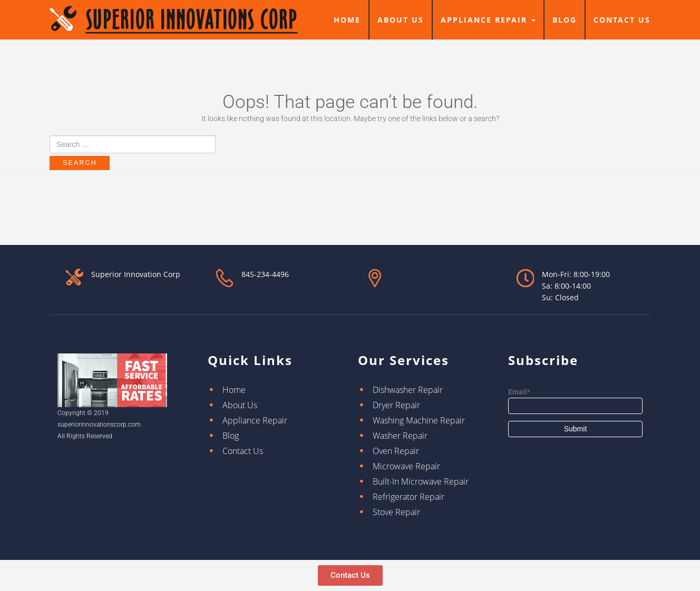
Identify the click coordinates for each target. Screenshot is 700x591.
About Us (401, 20)
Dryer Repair (396, 405)
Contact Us (622, 20)
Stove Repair (396, 512)
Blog (565, 20)
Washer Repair (400, 436)
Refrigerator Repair (409, 497)
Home (347, 20)
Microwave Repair (406, 466)
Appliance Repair (488, 20)
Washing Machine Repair (419, 420)
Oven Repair (396, 451)
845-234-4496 (265, 274)
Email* (575, 401)
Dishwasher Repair (408, 390)
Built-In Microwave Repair (421, 481)
